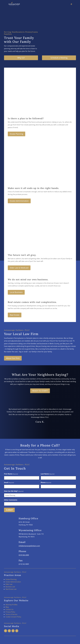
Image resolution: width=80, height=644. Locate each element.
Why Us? (21, 58)
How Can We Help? (14, 491)
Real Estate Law (11, 589)
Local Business (16, 292)
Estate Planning (17, 134)
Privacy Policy (10, 612)
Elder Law (9, 584)
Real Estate (15, 315)
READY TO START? (40, 391)
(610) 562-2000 (24, 555)
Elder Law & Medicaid (19, 268)
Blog (7, 607)
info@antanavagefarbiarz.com (29, 546)
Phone (46, 483)
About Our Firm (13, 358)
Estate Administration (19, 201)
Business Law (10, 587)
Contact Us (9, 609)
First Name (11, 474)
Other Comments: (11, 500)
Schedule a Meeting (59, 58)
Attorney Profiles (11, 605)
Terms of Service (11, 614)
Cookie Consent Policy (13, 617)
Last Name (48, 474)
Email (9, 483)
